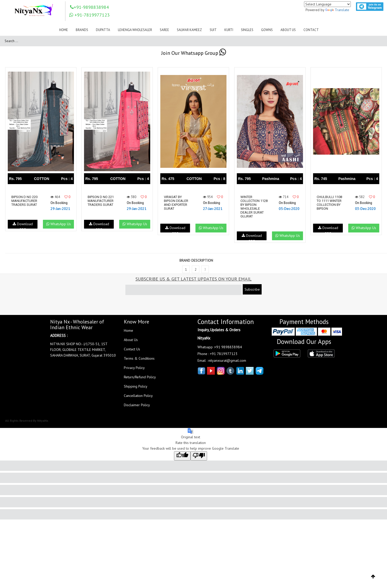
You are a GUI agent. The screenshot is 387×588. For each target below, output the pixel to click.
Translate (337, 10)
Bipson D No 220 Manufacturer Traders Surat (24, 201)
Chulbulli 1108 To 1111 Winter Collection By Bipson (329, 203)
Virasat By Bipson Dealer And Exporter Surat (176, 203)
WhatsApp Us (58, 224)
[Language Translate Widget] (327, 4)
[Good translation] (182, 456)
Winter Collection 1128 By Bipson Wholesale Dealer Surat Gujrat (254, 207)
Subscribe (252, 289)
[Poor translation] (199, 456)
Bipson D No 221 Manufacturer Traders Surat (101, 201)
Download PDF (22, 225)
